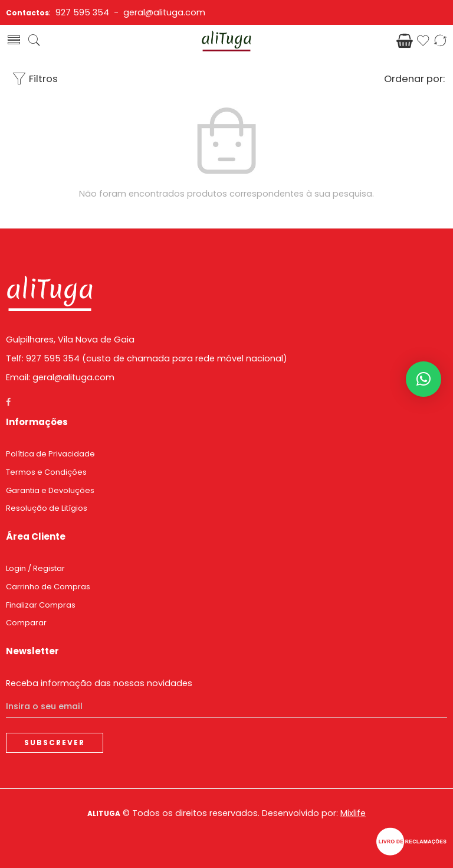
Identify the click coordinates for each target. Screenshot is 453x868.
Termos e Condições (46, 472)
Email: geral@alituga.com (60, 377)
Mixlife (353, 813)
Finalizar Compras (41, 605)
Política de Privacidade (50, 454)
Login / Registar (35, 568)
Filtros (35, 79)
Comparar (26, 623)
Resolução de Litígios (47, 508)
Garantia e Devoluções (50, 490)
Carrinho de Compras (48, 587)
